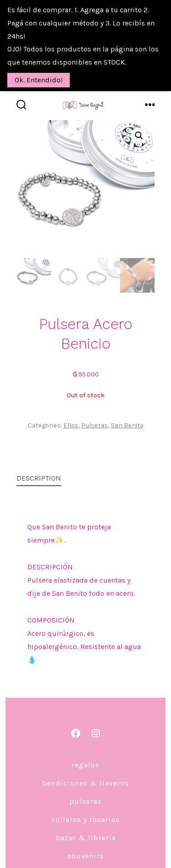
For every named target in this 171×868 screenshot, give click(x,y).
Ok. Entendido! (39, 80)
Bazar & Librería (86, 821)
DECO (85, 857)
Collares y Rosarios (86, 803)
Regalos (85, 748)
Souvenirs (86, 839)
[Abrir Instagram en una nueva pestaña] (96, 716)
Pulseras (95, 409)
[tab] (78, 462)
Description (39, 461)
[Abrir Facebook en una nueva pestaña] (76, 716)
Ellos (71, 409)
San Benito (127, 409)
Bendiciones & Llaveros (85, 766)
